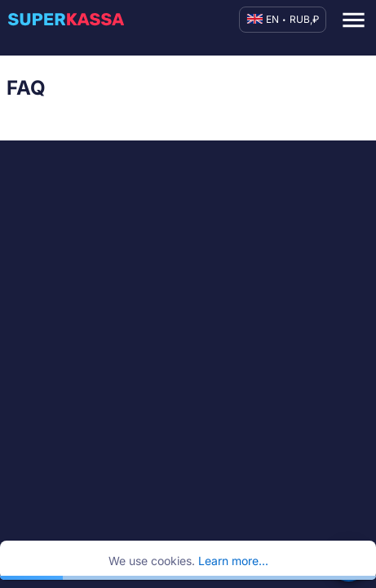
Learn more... (233, 561)
